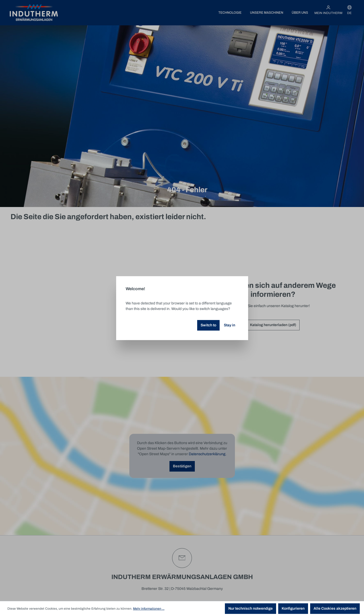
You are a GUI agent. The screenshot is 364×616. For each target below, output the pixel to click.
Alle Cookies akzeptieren (335, 608)
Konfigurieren (293, 608)
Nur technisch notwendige (250, 608)
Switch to (208, 325)
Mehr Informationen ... (149, 609)
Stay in (230, 325)
